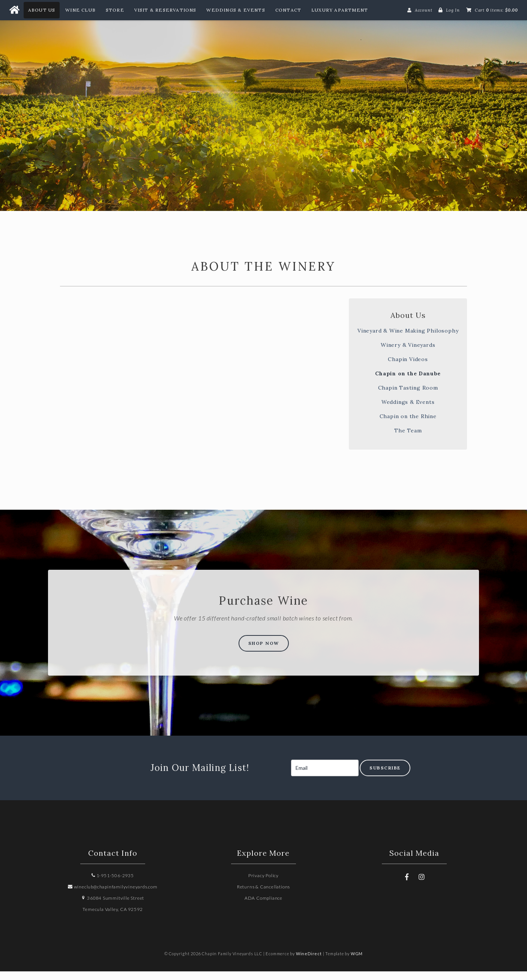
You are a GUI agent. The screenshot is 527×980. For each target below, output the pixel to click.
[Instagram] (422, 885)
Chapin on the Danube (408, 382)
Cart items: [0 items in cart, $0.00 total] (496, 10)
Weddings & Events (236, 10)
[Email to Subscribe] (325, 777)
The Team (408, 439)
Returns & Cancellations (263, 895)
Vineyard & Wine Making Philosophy (408, 339)
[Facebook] (407, 885)
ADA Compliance (263, 907)
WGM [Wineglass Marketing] (357, 962)
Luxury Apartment (340, 10)
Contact (288, 10)
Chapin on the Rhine (408, 425)
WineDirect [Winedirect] (309, 962)
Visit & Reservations (165, 10)
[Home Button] (14, 10)
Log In (453, 10)
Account (424, 10)
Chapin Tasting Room (408, 396)
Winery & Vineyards (408, 353)
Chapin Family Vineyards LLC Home (263, 110)
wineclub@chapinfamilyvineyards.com (113, 895)
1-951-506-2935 (113, 884)
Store (115, 10)
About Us (42, 10)
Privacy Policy (263, 884)
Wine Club (80, 10)
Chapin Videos (408, 367)
